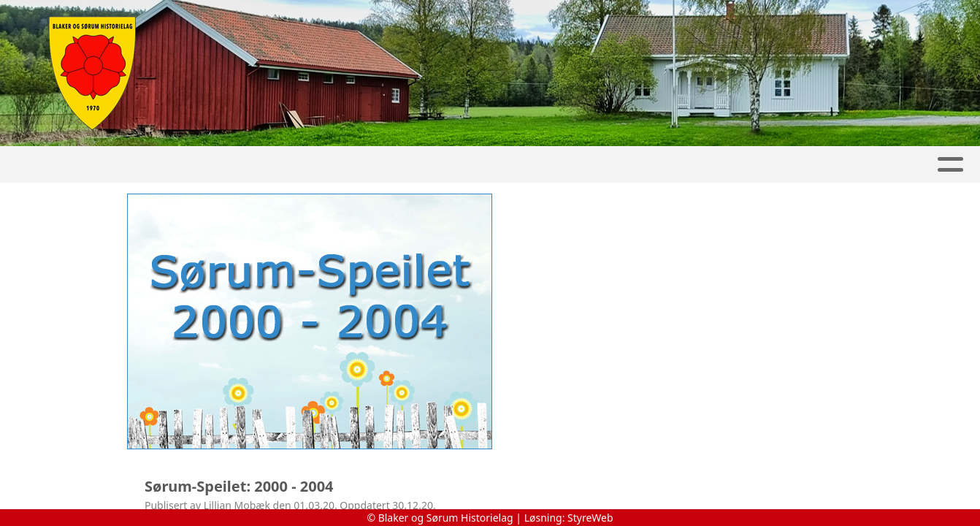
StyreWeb (590, 518)
